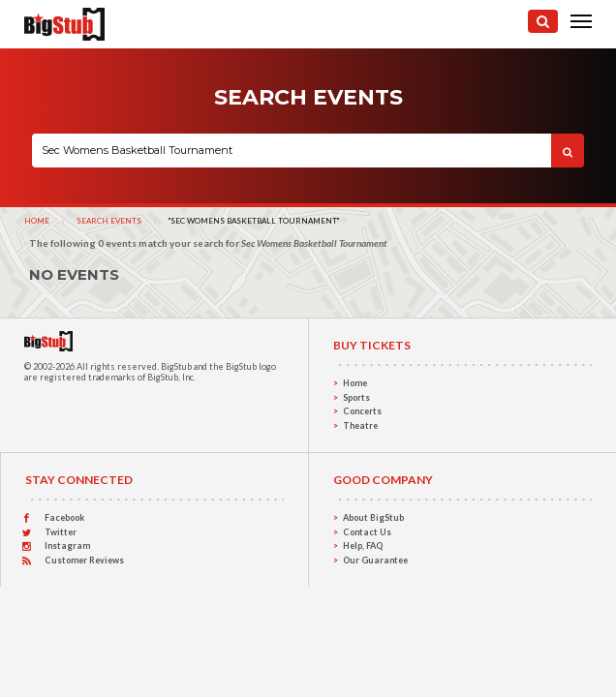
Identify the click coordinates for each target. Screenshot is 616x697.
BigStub (176, 366)
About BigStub (373, 517)
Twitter (61, 532)
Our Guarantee (375, 560)
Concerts (362, 411)
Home (37, 221)
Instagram (67, 545)
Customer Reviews (84, 560)
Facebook (64, 517)
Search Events (109, 221)
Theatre (360, 425)
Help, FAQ (363, 545)
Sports (356, 397)
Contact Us (367, 532)
